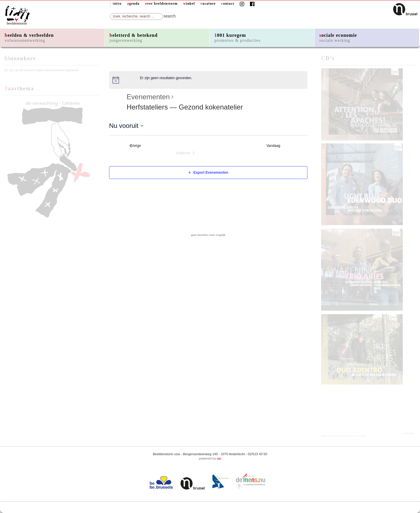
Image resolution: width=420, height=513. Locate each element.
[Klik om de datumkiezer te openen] (126, 126)
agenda (133, 4)
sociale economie (338, 38)
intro (117, 4)
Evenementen (148, 97)
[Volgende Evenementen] (185, 153)
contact (228, 4)
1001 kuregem (237, 38)
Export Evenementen (211, 173)
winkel (189, 4)
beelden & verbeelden (29, 38)
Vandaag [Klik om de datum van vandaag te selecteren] (275, 146)
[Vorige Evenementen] (135, 146)
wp (219, 458)
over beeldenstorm (161, 4)
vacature (208, 4)
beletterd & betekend (134, 38)
